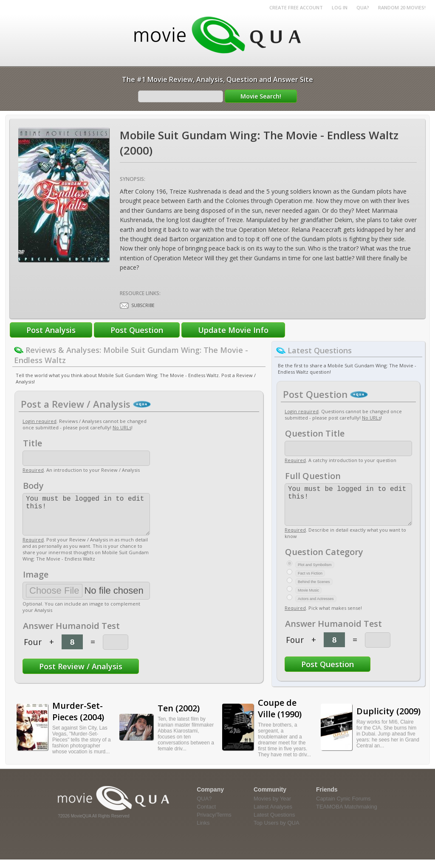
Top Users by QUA (277, 831)
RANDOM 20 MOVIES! (402, 7)
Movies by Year (272, 807)
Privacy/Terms (214, 823)
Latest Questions (274, 823)
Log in (340, 7)
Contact (206, 815)
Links (203, 831)
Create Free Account (296, 7)
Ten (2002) (179, 717)
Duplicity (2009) (388, 720)
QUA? (363, 7)
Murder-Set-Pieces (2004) (78, 720)
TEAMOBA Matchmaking (347, 815)
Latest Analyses (273, 815)
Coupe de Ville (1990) (280, 717)
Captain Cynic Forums (343, 807)
